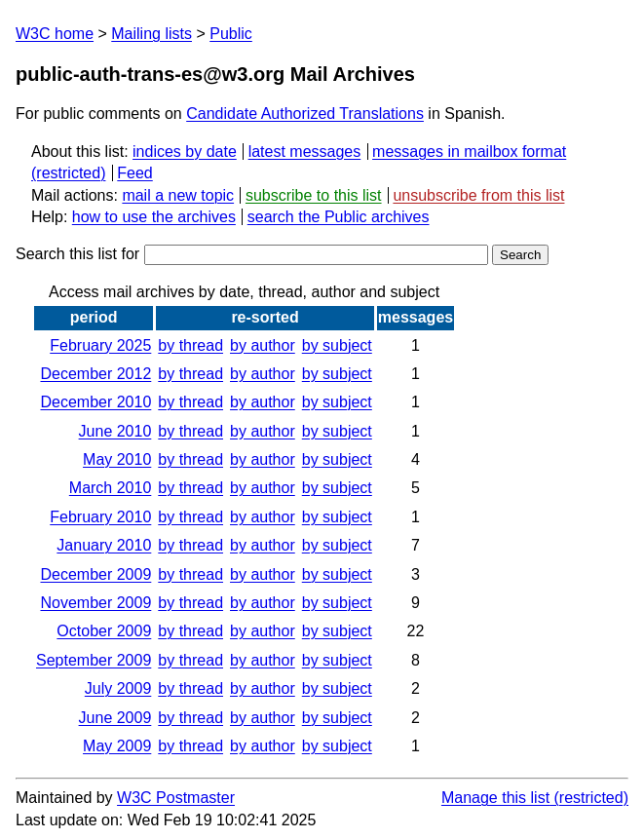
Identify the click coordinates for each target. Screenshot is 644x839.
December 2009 (95, 574)
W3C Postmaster (176, 798)
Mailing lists (152, 34)
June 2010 (115, 431)
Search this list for (252, 254)
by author (263, 345)
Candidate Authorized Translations (305, 114)
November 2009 (95, 603)
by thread (190, 345)
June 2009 (115, 718)
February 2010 (100, 517)
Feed (134, 173)
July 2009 (118, 688)
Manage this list (495, 798)
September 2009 (94, 660)
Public (231, 34)
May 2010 (117, 459)
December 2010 (95, 402)
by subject (337, 345)
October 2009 (104, 631)
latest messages (305, 152)
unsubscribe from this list (478, 195)
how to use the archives (154, 217)
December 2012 (95, 374)
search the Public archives (339, 217)
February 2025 (100, 345)
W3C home (55, 34)
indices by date (185, 152)
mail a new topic (178, 195)
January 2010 (104, 545)
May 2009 (117, 746)
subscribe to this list (314, 195)
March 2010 (111, 488)
